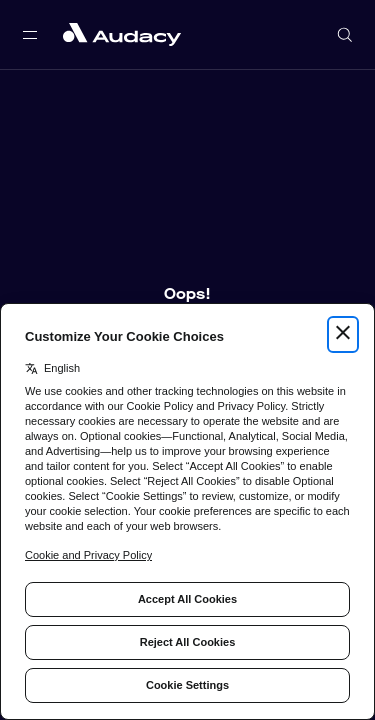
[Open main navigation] (30, 35)
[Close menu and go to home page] (122, 34)
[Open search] (345, 35)
